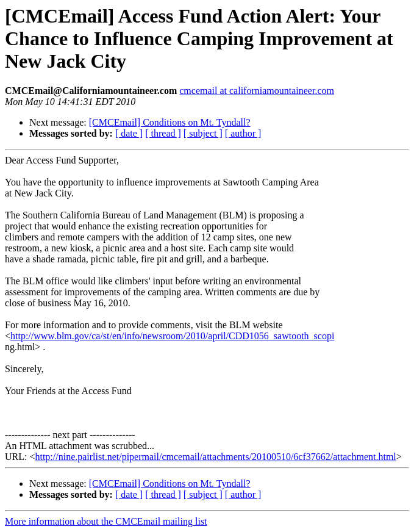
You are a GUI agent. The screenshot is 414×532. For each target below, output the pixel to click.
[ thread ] (163, 133)
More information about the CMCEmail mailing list (106, 521)
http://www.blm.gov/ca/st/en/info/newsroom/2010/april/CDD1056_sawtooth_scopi (172, 336)
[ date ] (129, 133)
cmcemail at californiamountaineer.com (257, 91)
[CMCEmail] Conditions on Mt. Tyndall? (170, 122)
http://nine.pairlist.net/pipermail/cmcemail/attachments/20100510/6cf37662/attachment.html (215, 457)
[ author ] (243, 133)
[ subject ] (203, 133)
